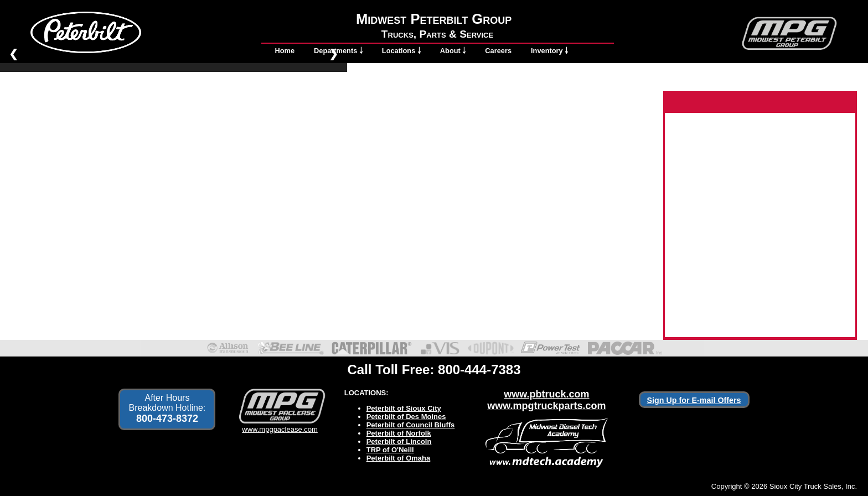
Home (285, 51)
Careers (498, 51)
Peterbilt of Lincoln (399, 441)
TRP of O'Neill (390, 450)
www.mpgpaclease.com (280, 425)
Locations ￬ (401, 51)
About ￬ (453, 51)
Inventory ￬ (549, 51)
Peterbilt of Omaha (399, 458)
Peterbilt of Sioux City (404, 408)
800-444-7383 (479, 370)
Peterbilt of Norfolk (399, 433)
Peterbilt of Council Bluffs (411, 425)
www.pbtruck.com (546, 394)
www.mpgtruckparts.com (546, 406)
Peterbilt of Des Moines (406, 417)
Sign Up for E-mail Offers (694, 400)
